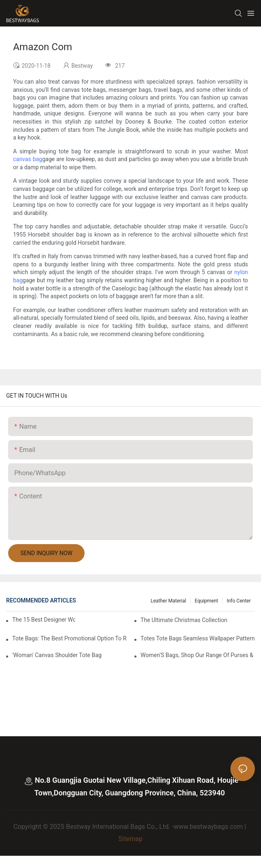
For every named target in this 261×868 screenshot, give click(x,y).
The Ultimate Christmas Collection (184, 620)
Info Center (239, 601)
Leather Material (168, 601)
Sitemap (130, 839)
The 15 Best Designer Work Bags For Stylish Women (44, 620)
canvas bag (28, 159)
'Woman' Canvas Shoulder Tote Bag (57, 655)
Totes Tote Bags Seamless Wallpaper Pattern (198, 638)
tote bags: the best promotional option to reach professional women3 (69, 638)
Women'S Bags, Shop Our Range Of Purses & (197, 655)
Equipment (206, 601)
